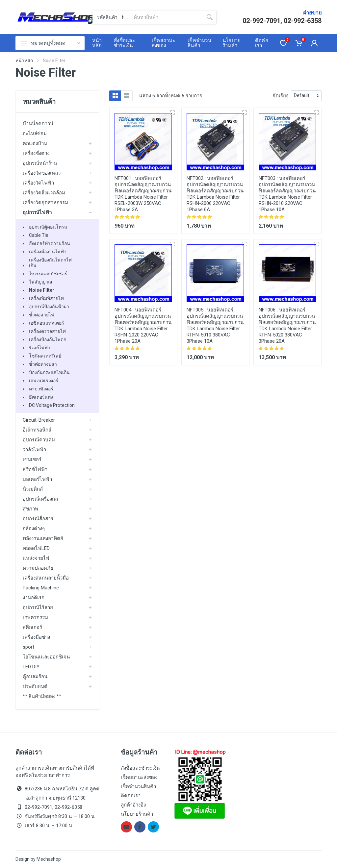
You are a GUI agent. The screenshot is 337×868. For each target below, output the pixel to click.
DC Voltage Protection (52, 405)
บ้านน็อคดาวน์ (38, 124)
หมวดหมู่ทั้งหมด (51, 43)
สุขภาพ (30, 509)
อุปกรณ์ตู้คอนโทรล (48, 227)
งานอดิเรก (34, 598)
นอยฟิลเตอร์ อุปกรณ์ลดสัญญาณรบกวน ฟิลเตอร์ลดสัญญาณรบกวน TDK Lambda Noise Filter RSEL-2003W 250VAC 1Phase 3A (143, 194)
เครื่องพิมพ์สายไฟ (46, 298)
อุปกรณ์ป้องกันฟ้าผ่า (49, 307)
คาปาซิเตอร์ (41, 389)
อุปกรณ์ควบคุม (39, 440)
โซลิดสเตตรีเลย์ (45, 356)
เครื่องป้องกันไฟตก (48, 339)
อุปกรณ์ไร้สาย (38, 608)
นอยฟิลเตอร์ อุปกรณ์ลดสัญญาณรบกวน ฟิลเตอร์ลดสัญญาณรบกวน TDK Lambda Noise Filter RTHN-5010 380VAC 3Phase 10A (215, 325)
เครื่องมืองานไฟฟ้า (48, 252)
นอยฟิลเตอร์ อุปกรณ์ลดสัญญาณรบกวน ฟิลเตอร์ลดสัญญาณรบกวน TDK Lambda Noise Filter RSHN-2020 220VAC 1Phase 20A (143, 325)
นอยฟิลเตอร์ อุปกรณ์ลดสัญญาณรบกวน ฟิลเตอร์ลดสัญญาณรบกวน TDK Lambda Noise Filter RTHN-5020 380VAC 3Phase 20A (287, 325)
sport (28, 647)
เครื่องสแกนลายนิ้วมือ (46, 578)
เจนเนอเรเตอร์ (44, 381)
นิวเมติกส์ (33, 489)
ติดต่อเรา (131, 796)
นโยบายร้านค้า (137, 814)
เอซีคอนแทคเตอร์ (47, 323)
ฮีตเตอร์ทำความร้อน (50, 243)
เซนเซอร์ (32, 459)
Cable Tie (39, 235)
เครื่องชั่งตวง (36, 153)
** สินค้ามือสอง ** (42, 696)
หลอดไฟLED (36, 548)
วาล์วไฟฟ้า (34, 450)
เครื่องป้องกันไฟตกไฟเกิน (50, 263)
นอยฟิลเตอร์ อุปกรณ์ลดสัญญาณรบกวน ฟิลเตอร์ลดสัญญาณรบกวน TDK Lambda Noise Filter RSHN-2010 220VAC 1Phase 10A (287, 194)
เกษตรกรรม (35, 617)
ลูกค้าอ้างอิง (133, 805)
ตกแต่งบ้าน (35, 143)
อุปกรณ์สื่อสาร (38, 519)
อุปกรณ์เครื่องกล (40, 499)
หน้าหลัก (24, 61)
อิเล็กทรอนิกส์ (37, 430)
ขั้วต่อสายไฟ (42, 315)
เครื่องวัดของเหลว (42, 173)
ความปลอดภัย (38, 568)
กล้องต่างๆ (34, 529)
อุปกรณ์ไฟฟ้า (37, 212)
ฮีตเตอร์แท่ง (41, 397)
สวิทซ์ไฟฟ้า (35, 469)
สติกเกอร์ (32, 627)
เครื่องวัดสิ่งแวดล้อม (44, 193)
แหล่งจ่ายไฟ (36, 558)
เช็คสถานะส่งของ (139, 777)
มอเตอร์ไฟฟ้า (37, 479)
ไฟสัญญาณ (41, 282)
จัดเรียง (280, 96)
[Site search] (166, 17)
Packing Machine (41, 588)
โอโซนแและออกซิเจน (46, 657)
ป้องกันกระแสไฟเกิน (49, 372)
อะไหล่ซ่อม (35, 134)
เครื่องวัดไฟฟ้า (38, 183)
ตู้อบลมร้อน (35, 677)
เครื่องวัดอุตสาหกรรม (45, 203)
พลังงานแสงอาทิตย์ (43, 538)
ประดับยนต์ (35, 686)
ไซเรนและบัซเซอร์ (48, 274)
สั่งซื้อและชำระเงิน (140, 768)
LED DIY (31, 667)
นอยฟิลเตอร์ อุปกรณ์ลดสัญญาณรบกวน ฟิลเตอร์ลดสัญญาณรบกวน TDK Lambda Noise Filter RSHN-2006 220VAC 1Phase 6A (215, 194)
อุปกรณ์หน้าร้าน (40, 163)
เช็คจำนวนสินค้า (138, 786)
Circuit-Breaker (39, 420)
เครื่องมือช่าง (36, 637)
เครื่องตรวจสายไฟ (47, 331)
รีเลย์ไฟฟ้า (40, 348)
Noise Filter (42, 290)
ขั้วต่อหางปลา (43, 364)
